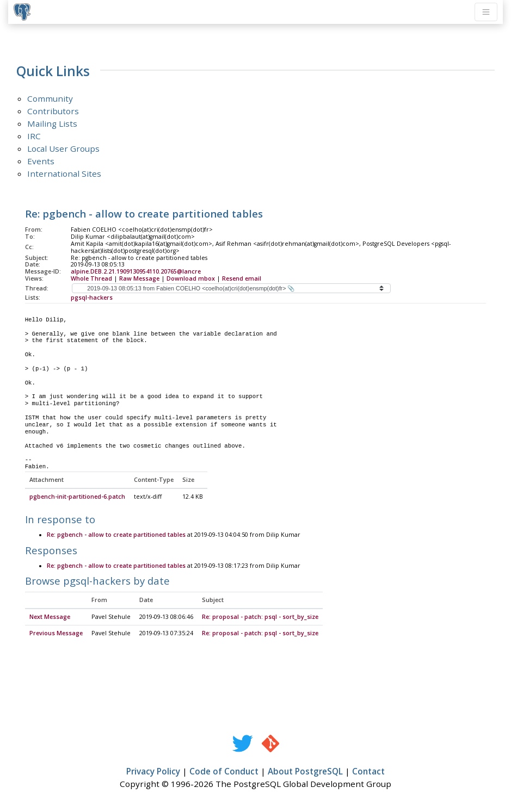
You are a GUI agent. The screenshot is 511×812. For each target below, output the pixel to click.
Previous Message (56, 634)
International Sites (64, 173)
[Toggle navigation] (486, 12)
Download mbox (191, 278)
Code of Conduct (224, 772)
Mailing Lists (52, 123)
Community (50, 98)
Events (41, 161)
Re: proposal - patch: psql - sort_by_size (260, 617)
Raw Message (139, 278)
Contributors (53, 111)
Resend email (242, 278)
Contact (368, 772)
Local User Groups (63, 148)
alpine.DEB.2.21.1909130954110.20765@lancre (136, 271)
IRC (34, 136)
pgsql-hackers (92, 297)
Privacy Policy (153, 772)
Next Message (50, 617)
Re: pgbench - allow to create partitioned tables (116, 535)
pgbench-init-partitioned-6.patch (77, 497)
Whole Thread (91, 278)
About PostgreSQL (305, 772)
